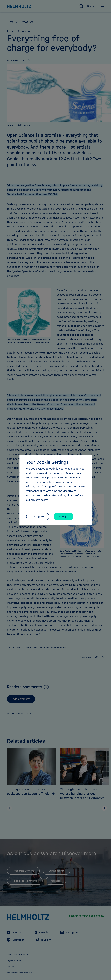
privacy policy (39, 500)
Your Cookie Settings (47, 462)
